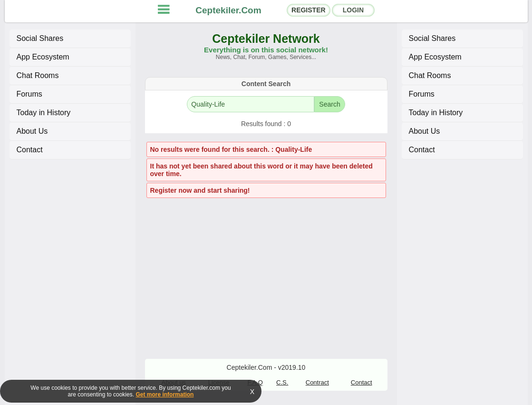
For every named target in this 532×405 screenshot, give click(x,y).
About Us (32, 131)
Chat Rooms (38, 75)
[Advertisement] (266, 268)
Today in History (44, 113)
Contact (30, 150)
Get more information (164, 395)
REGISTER (309, 10)
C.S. (282, 382)
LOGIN (353, 10)
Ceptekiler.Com (228, 10)
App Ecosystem (43, 57)
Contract (317, 382)
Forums (29, 94)
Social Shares (40, 38)
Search (329, 104)
